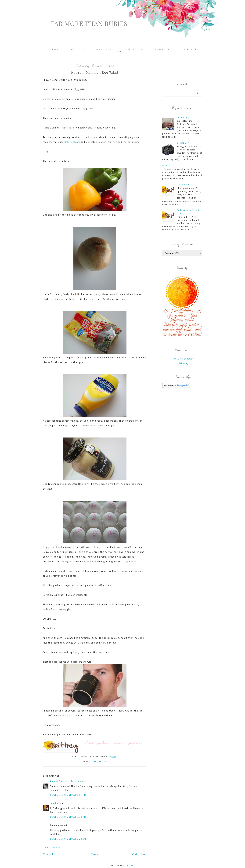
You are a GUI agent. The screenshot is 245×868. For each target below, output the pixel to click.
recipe (103, 761)
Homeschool (135, 49)
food (94, 761)
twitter (119, 742)
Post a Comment (52, 848)
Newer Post (50, 854)
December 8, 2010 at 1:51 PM (68, 795)
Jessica (54, 803)
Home (56, 49)
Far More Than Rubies (89, 23)
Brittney (183, 363)
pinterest (135, 742)
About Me (79, 49)
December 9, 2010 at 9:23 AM (68, 839)
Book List (164, 49)
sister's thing (72, 142)
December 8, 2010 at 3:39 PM (68, 817)
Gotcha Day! (183, 143)
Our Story (105, 49)
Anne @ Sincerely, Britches (65, 781)
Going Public (184, 185)
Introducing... (184, 117)
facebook (103, 742)
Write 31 (166, 165)
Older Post (139, 854)
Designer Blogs (129, 866)
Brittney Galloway (184, 359)
